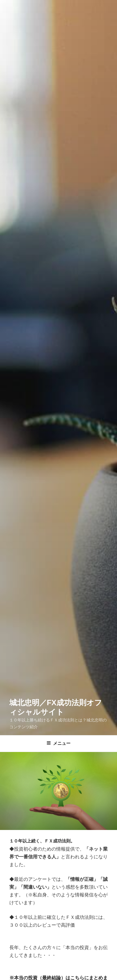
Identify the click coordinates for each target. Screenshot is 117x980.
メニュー (58, 743)
